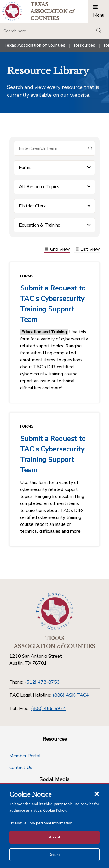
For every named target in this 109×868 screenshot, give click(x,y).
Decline (54, 855)
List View (87, 250)
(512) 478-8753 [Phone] (42, 682)
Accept (54, 837)
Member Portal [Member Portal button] (25, 756)
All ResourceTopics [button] (39, 187)
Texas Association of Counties (34, 45)
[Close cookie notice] (97, 794)
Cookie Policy (55, 810)
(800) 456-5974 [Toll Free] (49, 709)
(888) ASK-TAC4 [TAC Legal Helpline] (71, 695)
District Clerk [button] (32, 206)
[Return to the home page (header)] (12, 11)
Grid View (57, 250)
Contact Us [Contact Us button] (21, 767)
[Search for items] (50, 148)
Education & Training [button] (40, 225)
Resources (85, 45)
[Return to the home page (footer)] (55, 611)
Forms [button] (25, 168)
